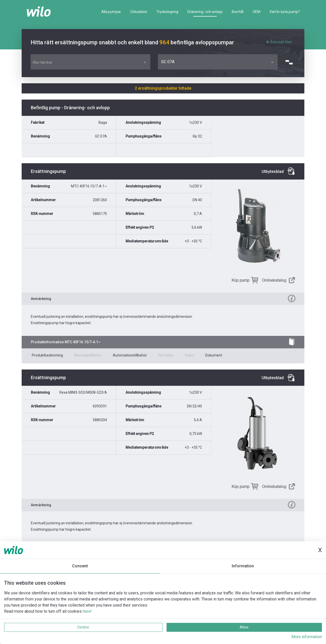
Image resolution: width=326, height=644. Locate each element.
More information (307, 637)
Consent (80, 566)
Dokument (214, 355)
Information (243, 566)
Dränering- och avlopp (205, 12)
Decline (83, 627)
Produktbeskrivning (47, 355)
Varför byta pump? (285, 12)
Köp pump (241, 280)
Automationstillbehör (130, 355)
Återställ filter (279, 42)
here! (87, 611)
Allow (244, 627)
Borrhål (238, 12)
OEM (256, 12)
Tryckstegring (167, 12)
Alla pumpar (111, 12)
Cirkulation (139, 12)
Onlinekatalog (274, 280)
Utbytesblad (273, 172)
